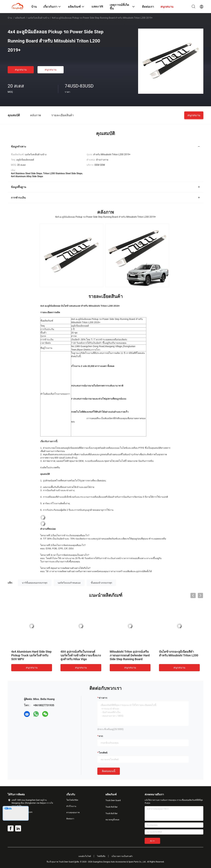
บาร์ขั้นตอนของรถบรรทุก (35, 583)
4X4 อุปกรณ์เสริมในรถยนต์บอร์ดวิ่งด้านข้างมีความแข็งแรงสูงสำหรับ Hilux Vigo (81, 655)
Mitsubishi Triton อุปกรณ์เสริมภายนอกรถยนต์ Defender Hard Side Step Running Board (130, 655)
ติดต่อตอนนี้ (109, 771)
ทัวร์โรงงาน (71, 806)
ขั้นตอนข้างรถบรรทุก (101, 583)
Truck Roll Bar (112, 807)
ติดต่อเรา (70, 819)
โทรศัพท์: (103, 753)
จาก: (101, 736)
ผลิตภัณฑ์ (20, 18)
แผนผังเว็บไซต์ (85, 856)
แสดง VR (97, 6)
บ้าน (10, 18)
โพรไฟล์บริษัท (72, 800)
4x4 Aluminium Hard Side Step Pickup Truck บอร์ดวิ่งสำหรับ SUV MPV (31, 655)
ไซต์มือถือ (101, 856)
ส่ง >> (152, 841)
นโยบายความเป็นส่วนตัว (122, 856)
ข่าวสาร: (103, 698)
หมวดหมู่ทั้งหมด (112, 820)
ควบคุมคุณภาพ (73, 812)
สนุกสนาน (21, 70)
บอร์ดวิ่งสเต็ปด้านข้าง (38, 18)
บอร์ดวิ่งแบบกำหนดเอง (69, 583)
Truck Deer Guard (113, 800)
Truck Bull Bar (112, 813)
